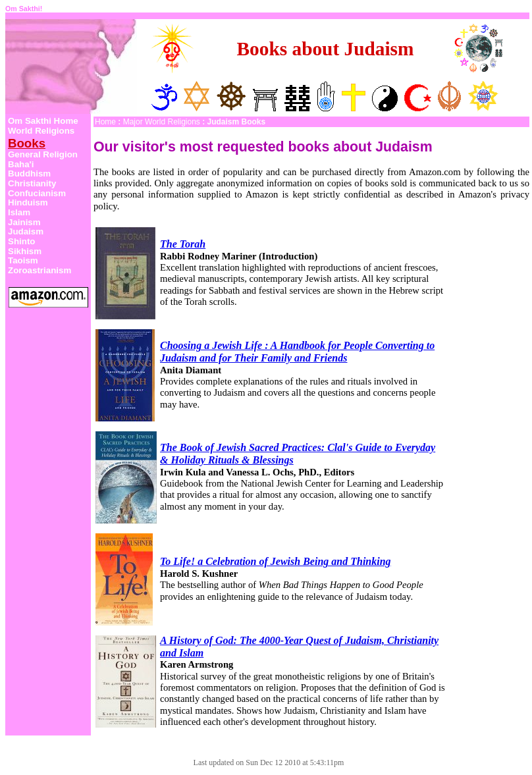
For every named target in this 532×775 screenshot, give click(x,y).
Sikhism (25, 251)
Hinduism (28, 202)
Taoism (23, 260)
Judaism (26, 231)
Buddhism (29, 174)
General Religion (43, 154)
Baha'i (21, 164)
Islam (19, 212)
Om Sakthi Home (43, 121)
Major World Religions (162, 122)
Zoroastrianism (40, 270)
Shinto (21, 241)
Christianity (32, 183)
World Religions (41, 131)
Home (105, 122)
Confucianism (37, 193)
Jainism (24, 222)
